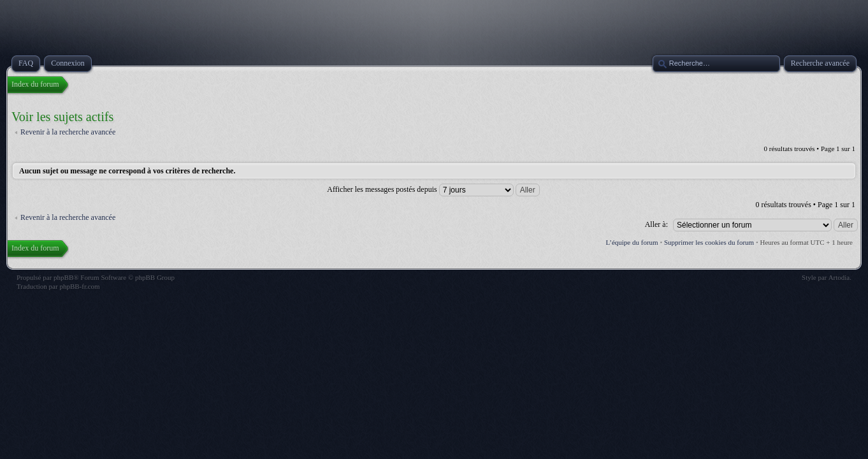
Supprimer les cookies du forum (709, 242)
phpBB (63, 277)
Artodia (839, 277)
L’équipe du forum (632, 242)
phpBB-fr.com (79, 286)
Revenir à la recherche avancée (68, 132)
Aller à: (656, 224)
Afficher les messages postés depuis (433, 189)
